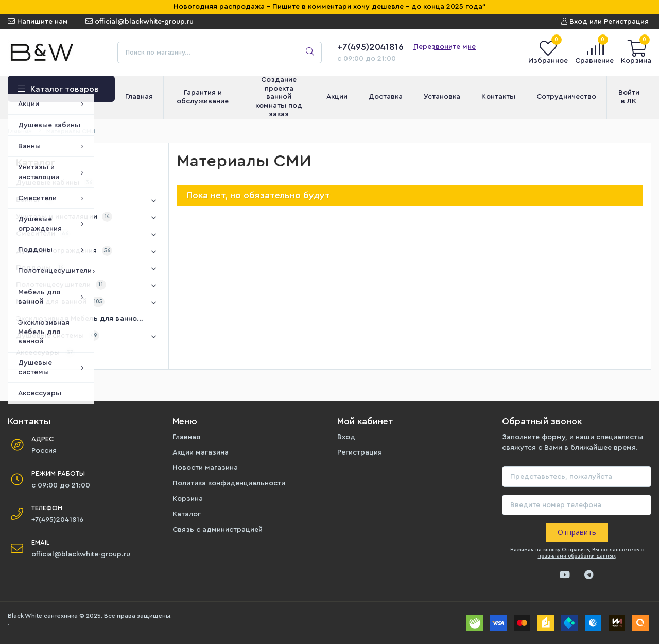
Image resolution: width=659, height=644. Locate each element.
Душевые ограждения (88, 252)
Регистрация (360, 452)
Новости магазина (205, 468)
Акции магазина (201, 452)
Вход (346, 437)
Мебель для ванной (88, 303)
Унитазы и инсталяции (88, 218)
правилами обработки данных (577, 556)
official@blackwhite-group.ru (140, 21)
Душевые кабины (55, 183)
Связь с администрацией (218, 530)
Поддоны (88, 269)
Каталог (187, 514)
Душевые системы (88, 337)
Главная (186, 437)
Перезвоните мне (445, 47)
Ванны (88, 201)
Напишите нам (38, 21)
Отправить (577, 532)
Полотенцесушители (88, 286)
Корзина (188, 499)
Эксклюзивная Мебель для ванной (86, 319)
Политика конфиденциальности (229, 483)
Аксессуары (46, 353)
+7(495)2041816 (370, 47)
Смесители (88, 235)
